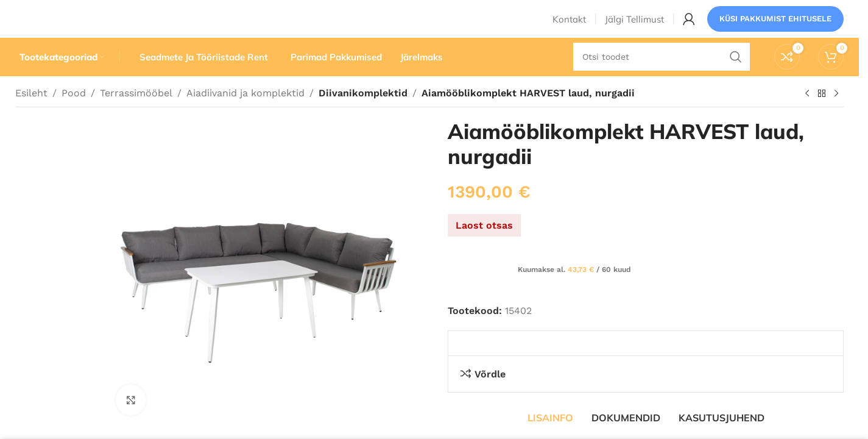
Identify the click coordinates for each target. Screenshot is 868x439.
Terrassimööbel (136, 114)
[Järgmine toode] (836, 115)
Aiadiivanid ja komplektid (245, 114)
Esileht (31, 114)
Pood (74, 114)
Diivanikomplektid (361, 114)
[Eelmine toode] (807, 115)
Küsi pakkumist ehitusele (775, 27)
